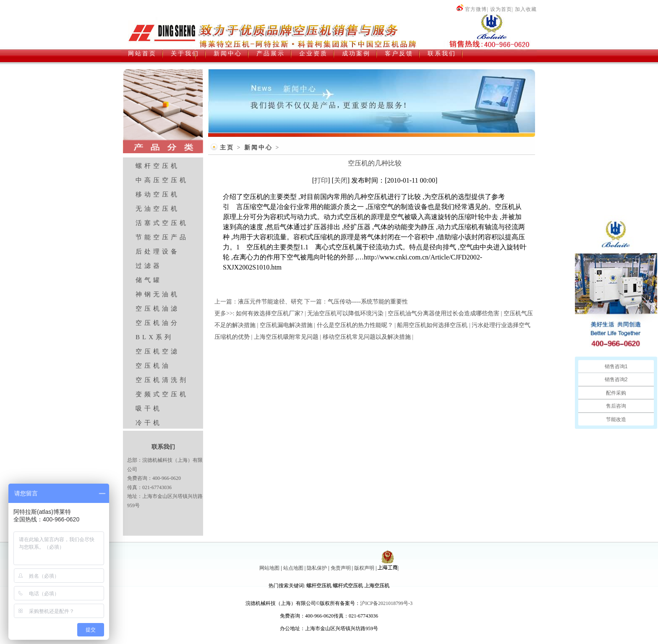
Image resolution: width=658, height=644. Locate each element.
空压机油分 (158, 323)
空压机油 (153, 366)
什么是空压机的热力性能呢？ (355, 325)
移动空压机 (158, 194)
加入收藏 (526, 9)
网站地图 (269, 568)
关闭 (341, 180)
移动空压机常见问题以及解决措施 (367, 337)
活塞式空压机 (162, 223)
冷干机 (149, 423)
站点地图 (293, 568)
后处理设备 (158, 251)
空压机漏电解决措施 (286, 325)
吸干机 (149, 408)
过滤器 (149, 266)
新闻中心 (258, 148)
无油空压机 (158, 209)
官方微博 (471, 9)
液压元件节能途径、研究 (270, 302)
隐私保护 (317, 568)
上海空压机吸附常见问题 (286, 337)
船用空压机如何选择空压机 (432, 325)
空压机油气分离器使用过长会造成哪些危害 (444, 313)
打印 (321, 180)
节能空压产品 (162, 237)
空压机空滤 (158, 351)
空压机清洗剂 (162, 380)
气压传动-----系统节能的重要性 (368, 302)
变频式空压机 (162, 394)
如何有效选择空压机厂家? (269, 313)
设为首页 (501, 9)
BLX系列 (154, 337)
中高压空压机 (162, 180)
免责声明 (341, 568)
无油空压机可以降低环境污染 (345, 313)
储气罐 (149, 280)
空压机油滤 (158, 309)
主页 (227, 148)
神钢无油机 (158, 294)
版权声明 (364, 568)
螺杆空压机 (158, 166)
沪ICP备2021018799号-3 (386, 603)
